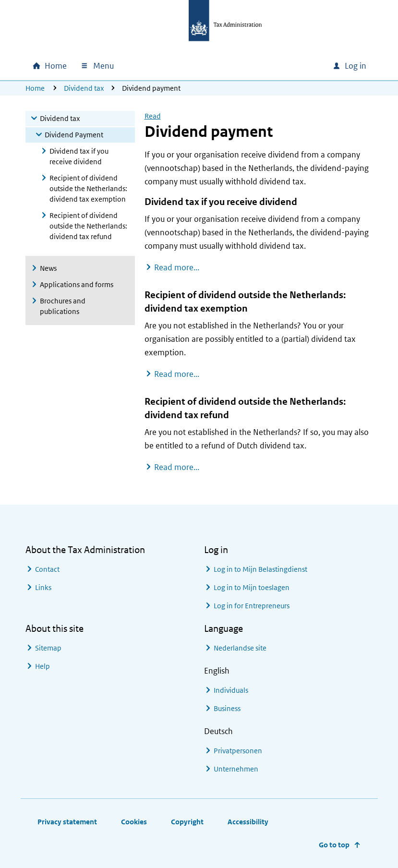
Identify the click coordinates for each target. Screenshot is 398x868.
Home (35, 88)
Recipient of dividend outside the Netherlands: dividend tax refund (88, 226)
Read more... (177, 267)
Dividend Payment (74, 135)
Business (227, 708)
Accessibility (248, 822)
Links (43, 587)
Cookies (134, 822)
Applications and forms (77, 284)
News (48, 268)
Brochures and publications (63, 306)
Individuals (231, 690)
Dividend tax (84, 88)
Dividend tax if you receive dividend (79, 156)
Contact (47, 569)
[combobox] (260, 66)
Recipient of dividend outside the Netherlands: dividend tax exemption (88, 188)
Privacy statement (67, 822)
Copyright (187, 822)
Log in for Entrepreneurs (252, 606)
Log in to (260, 569)
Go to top (334, 845)
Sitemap (48, 648)
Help (42, 666)
